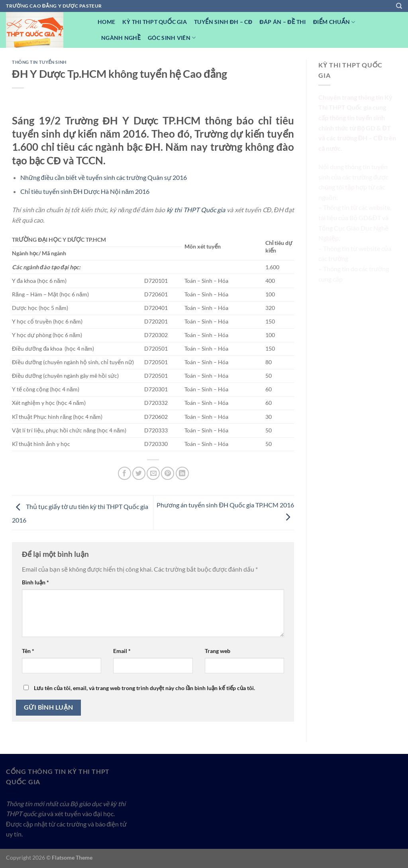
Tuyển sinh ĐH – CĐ (223, 22)
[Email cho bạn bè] (153, 473)
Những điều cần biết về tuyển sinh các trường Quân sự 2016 (104, 177)
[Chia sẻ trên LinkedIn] (182, 473)
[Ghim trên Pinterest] (168, 473)
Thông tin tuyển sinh (39, 62)
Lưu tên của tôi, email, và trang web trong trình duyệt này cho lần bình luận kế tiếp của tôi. (144, 688)
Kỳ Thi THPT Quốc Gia (155, 22)
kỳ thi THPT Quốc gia (196, 210)
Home (106, 22)
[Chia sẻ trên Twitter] (139, 473)
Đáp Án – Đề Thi (282, 22)
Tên (28, 651)
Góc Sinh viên (172, 38)
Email (122, 651)
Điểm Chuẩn (334, 22)
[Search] (399, 6)
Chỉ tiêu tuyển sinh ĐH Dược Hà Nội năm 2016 (85, 191)
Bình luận (35, 582)
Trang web (218, 651)
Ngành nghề (121, 38)
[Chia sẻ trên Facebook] (125, 473)
